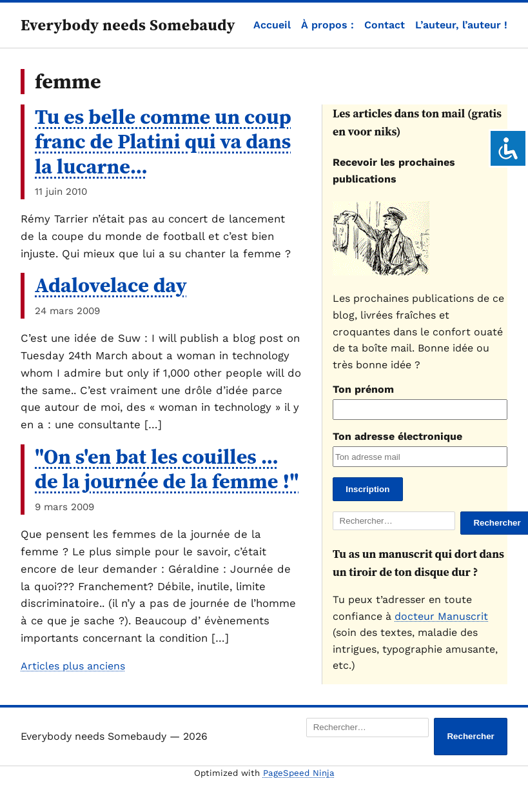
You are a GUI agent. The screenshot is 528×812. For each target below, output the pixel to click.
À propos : (328, 25)
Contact (385, 25)
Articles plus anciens (73, 666)
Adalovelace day (111, 285)
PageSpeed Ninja (299, 773)
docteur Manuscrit (441, 616)
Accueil (272, 25)
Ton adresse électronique (397, 436)
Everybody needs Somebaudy (128, 25)
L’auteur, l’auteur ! (461, 25)
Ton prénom (363, 389)
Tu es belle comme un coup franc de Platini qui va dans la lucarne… (163, 142)
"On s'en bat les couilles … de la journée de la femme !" (167, 469)
